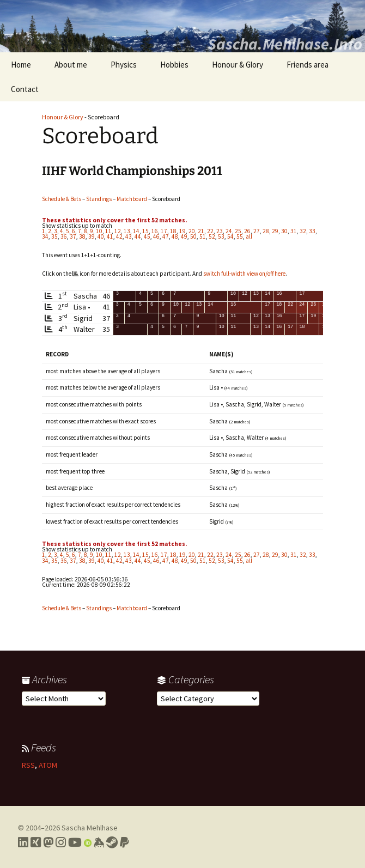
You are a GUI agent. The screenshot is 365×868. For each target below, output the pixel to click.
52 (212, 236)
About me (71, 65)
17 (164, 231)
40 (101, 236)
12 (118, 231)
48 (175, 236)
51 (203, 236)
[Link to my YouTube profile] (75, 842)
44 (138, 236)
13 (127, 231)
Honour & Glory (238, 65)
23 (220, 231)
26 (247, 231)
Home (21, 65)
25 (238, 231)
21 (201, 231)
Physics (124, 65)
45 (147, 236)
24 (229, 231)
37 (73, 236)
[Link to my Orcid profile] (88, 842)
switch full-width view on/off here (244, 274)
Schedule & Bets (62, 199)
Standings (99, 199)
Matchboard (132, 199)
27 (257, 231)
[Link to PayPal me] (124, 842)
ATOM (48, 765)
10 (99, 231)
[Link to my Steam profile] (112, 842)
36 (64, 236)
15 (145, 231)
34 (45, 236)
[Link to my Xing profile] (36, 842)
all (249, 236)
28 (266, 231)
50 (193, 236)
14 (136, 231)
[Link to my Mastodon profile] (48, 842)
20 (192, 231)
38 (82, 236)
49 (184, 236)
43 (129, 236)
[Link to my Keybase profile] (99, 842)
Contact (25, 89)
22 (210, 231)
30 (284, 231)
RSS (28, 765)
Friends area (308, 65)
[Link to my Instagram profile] (61, 842)
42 (119, 236)
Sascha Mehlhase (90, 828)
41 (110, 236)
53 (221, 236)
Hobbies (174, 65)
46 (156, 236)
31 (294, 231)
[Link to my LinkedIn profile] (23, 842)
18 (173, 231)
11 (108, 231)
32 (303, 231)
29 (275, 231)
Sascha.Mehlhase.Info (285, 44)
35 (54, 236)
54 (230, 236)
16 (155, 231)
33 (312, 231)
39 (92, 236)
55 (240, 236)
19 (182, 231)
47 (166, 236)
